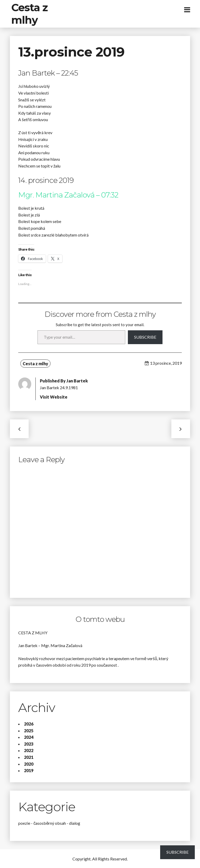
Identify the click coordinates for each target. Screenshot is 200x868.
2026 (29, 724)
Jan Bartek (77, 381)
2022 (29, 750)
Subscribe (145, 337)
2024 (29, 737)
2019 (29, 770)
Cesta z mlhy (29, 14)
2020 (29, 764)
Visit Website (54, 397)
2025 (29, 731)
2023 (29, 744)
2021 (29, 757)
